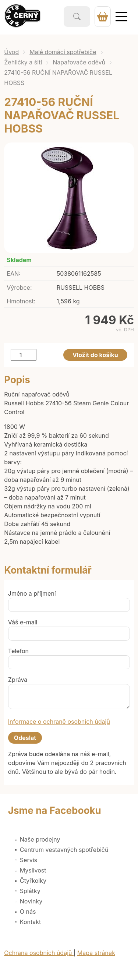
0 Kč (103, 17)
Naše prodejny (40, 839)
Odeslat (25, 738)
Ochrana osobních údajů (39, 953)
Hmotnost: (21, 301)
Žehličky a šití (23, 62)
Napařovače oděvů (79, 62)
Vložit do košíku (95, 355)
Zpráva (18, 680)
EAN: (13, 274)
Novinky (31, 901)
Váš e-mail (23, 622)
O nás (28, 912)
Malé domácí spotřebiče (63, 52)
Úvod (11, 52)
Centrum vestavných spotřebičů (64, 850)
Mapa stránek (96, 953)
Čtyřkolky (33, 881)
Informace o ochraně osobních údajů (59, 722)
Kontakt (30, 922)
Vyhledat (77, 17)
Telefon (18, 651)
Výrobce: (19, 288)
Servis (29, 860)
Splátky (30, 891)
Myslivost (33, 870)
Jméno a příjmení (32, 593)
